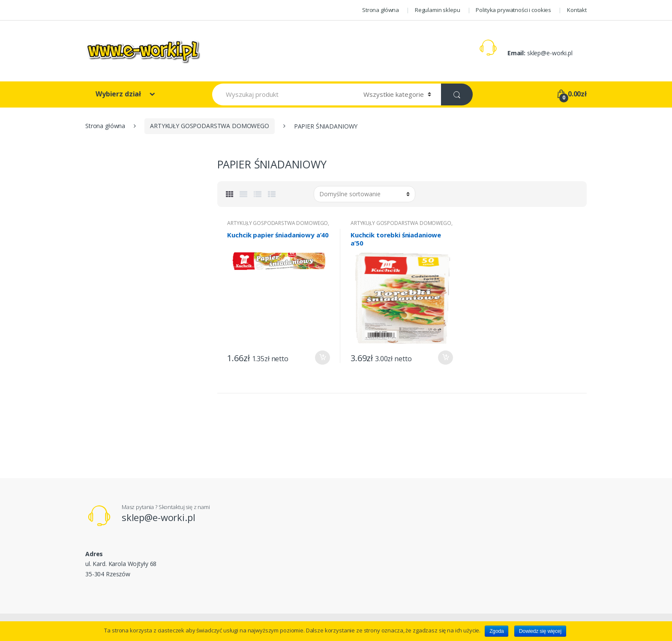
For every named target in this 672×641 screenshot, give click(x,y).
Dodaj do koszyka (322, 358)
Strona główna (381, 10)
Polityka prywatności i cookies (513, 10)
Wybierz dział (119, 94)
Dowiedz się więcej (540, 631)
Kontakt (577, 10)
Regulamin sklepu (438, 10)
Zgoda (496, 631)
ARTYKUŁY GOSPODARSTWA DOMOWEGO (210, 126)
